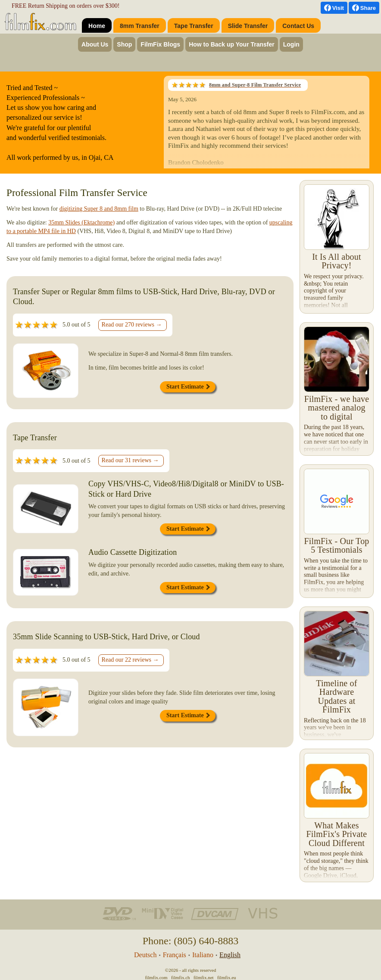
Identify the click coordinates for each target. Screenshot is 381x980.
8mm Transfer (140, 26)
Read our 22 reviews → (130, 660)
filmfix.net (204, 977)
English (230, 955)
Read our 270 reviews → (132, 325)
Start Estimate (188, 387)
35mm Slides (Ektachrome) (81, 222)
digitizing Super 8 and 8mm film (99, 209)
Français (175, 955)
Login (291, 44)
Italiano (203, 955)
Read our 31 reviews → (130, 460)
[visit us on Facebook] (334, 8)
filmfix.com (156, 977)
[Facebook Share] (364, 8)
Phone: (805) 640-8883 (191, 941)
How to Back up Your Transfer (232, 44)
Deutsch (145, 955)
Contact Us (298, 26)
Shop (124, 44)
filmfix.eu (227, 977)
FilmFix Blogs (160, 44)
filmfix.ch (181, 977)
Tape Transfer (194, 26)
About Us (95, 44)
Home (97, 26)
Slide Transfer (248, 26)
